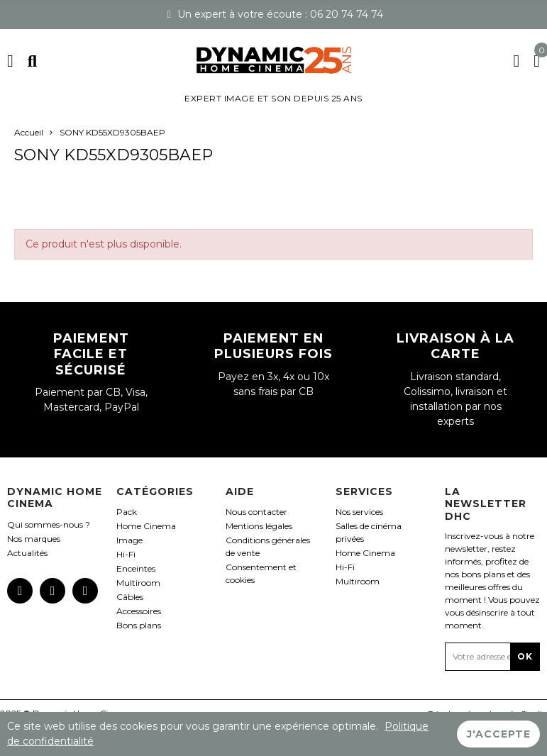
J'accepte (499, 734)
